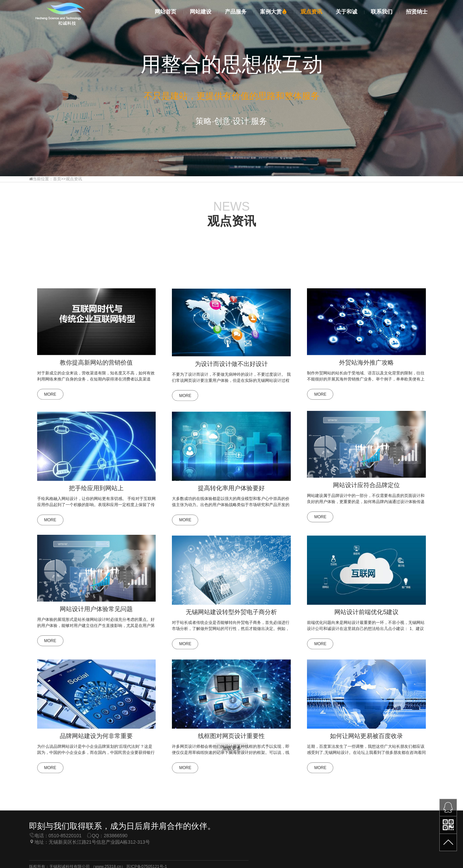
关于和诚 (346, 12)
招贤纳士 (417, 12)
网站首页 (165, 12)
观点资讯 (311, 12)
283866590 (115, 857)
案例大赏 (274, 12)
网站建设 (201, 12)
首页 (57, 179)
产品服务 (236, 12)
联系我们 (382, 12)
